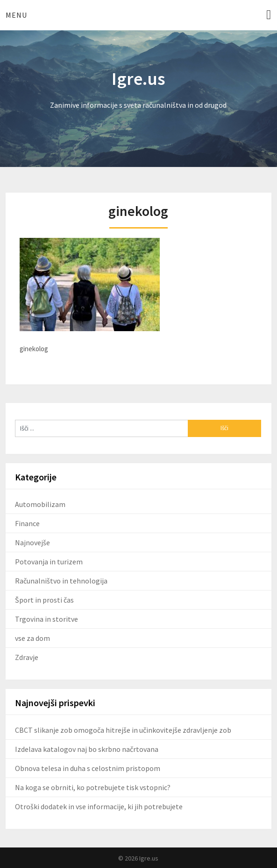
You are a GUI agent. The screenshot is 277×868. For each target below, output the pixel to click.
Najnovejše (32, 542)
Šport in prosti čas (44, 600)
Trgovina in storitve (46, 619)
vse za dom (32, 638)
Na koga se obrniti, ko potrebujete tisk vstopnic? (93, 787)
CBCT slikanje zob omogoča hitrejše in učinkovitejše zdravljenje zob (123, 730)
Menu (16, 15)
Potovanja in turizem (49, 562)
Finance (27, 523)
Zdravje (27, 657)
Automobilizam (40, 504)
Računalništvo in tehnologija (61, 581)
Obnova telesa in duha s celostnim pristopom (88, 768)
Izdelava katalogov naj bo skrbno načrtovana (87, 749)
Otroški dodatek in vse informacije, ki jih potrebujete (99, 806)
